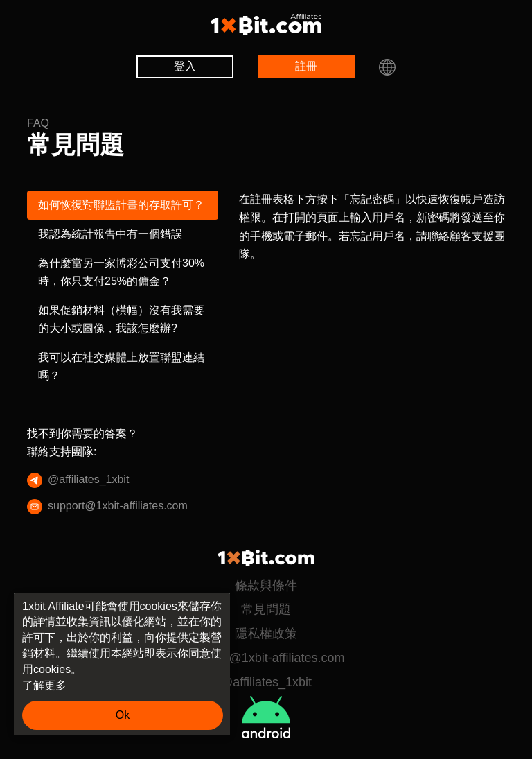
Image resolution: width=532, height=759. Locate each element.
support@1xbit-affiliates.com (117, 507)
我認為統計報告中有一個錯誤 (110, 234)
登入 (185, 66)
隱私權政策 (266, 634)
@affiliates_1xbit (82, 480)
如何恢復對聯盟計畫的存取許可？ (121, 205)
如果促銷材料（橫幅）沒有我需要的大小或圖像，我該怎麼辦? (121, 319)
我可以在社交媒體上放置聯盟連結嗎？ (121, 366)
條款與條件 (266, 586)
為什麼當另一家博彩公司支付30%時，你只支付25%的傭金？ (122, 272)
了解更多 (44, 685)
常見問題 (266, 609)
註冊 (306, 66)
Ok (123, 715)
